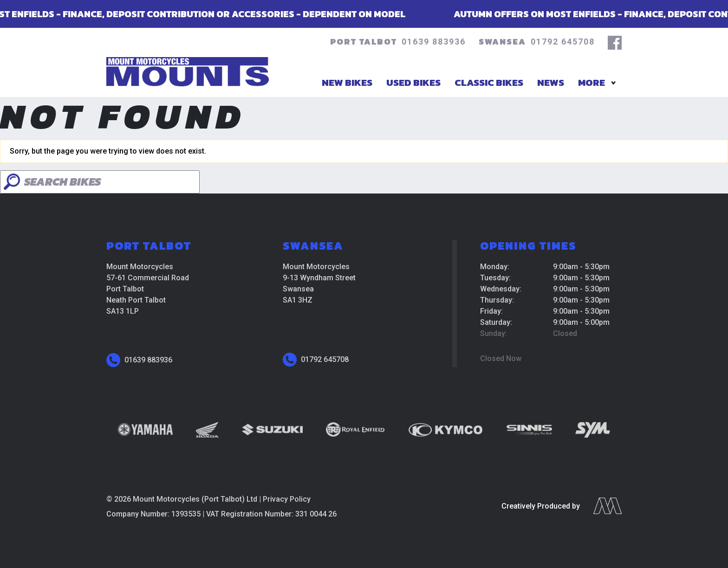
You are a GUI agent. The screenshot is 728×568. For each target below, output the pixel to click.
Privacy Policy (287, 499)
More (591, 82)
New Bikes (347, 82)
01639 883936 (434, 42)
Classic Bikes (489, 82)
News (551, 82)
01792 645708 (563, 42)
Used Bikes (413, 82)
